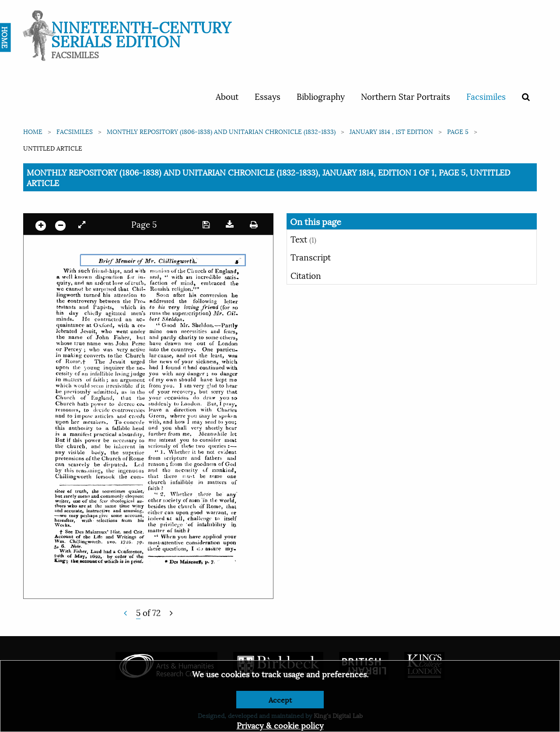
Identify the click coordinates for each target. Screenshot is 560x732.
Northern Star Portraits (406, 96)
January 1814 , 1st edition (391, 131)
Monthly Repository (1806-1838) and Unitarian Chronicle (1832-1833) (221, 131)
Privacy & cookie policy (280, 725)
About (227, 96)
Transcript (311, 257)
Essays (268, 96)
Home (33, 131)
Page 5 (458, 131)
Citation (306, 275)
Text (303, 239)
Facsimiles (486, 96)
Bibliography (321, 96)
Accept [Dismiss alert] (280, 699)
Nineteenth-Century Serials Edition (141, 33)
